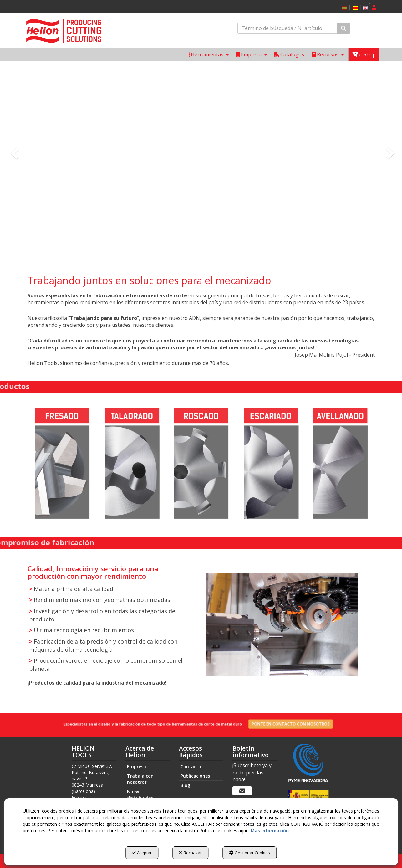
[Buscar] (343, 28)
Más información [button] (270, 831)
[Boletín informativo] (242, 791)
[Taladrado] (132, 464)
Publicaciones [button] (195, 776)
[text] (287, 28)
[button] (355, 8)
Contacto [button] (191, 766)
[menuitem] (354, 7)
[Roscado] (201, 464)
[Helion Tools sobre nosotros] (201, 162)
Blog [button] (185, 785)
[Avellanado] (340, 464)
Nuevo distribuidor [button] (140, 795)
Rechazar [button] (190, 853)
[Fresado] (62, 464)
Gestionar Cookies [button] (249, 853)
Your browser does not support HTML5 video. (201, 162)
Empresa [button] (137, 766)
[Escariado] (271, 464)
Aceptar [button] (142, 853)
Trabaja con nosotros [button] (140, 779)
